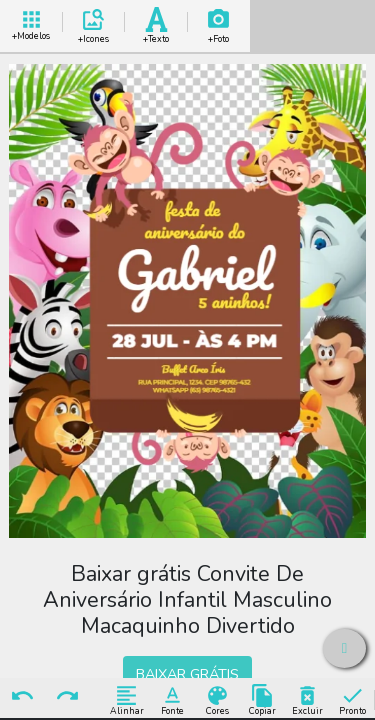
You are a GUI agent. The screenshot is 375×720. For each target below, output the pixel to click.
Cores (217, 699)
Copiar (262, 699)
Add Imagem (219, 22)
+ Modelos (31, 22)
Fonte (172, 699)
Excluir (307, 699)
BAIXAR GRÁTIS (187, 674)
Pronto (352, 699)
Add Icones (94, 22)
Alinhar (126, 699)
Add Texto (156, 22)
